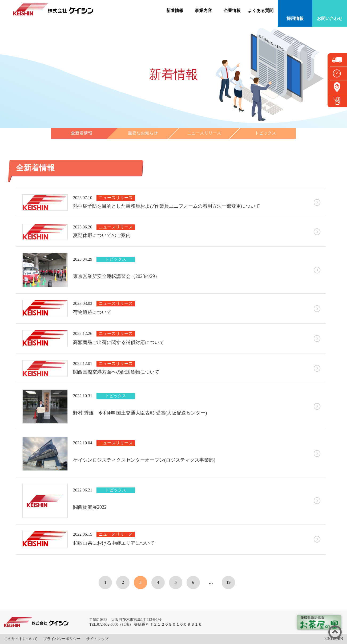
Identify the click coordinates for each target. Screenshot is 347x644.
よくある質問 (261, 11)
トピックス (265, 133)
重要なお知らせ (143, 133)
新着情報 (175, 11)
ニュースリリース (204, 133)
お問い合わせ (330, 19)
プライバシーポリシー (62, 639)
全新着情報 (82, 133)
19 (228, 582)
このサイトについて (21, 639)
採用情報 (295, 19)
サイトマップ (97, 639)
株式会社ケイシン (53, 9)
